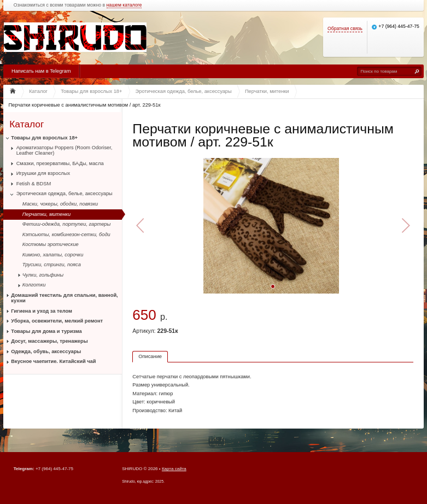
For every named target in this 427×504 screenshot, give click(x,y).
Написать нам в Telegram (41, 71)
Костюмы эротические (51, 244)
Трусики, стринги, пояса (52, 265)
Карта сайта (174, 469)
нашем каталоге (124, 5)
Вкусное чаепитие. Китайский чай (53, 361)
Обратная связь (345, 29)
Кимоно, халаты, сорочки (53, 255)
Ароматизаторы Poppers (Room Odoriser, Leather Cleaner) (65, 150)
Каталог (27, 124)
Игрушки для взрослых (43, 173)
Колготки (34, 285)
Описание (150, 356)
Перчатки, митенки (46, 214)
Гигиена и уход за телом (42, 311)
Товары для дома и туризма (46, 331)
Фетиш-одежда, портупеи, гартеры (67, 224)
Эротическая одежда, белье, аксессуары (65, 194)
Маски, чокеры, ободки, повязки (60, 204)
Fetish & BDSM (34, 184)
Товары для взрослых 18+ (44, 138)
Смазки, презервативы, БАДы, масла (60, 163)
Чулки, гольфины (43, 275)
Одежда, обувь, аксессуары (46, 351)
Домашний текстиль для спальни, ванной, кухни (64, 298)
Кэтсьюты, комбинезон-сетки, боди (66, 235)
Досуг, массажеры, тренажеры (49, 341)
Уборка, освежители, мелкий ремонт (57, 321)
